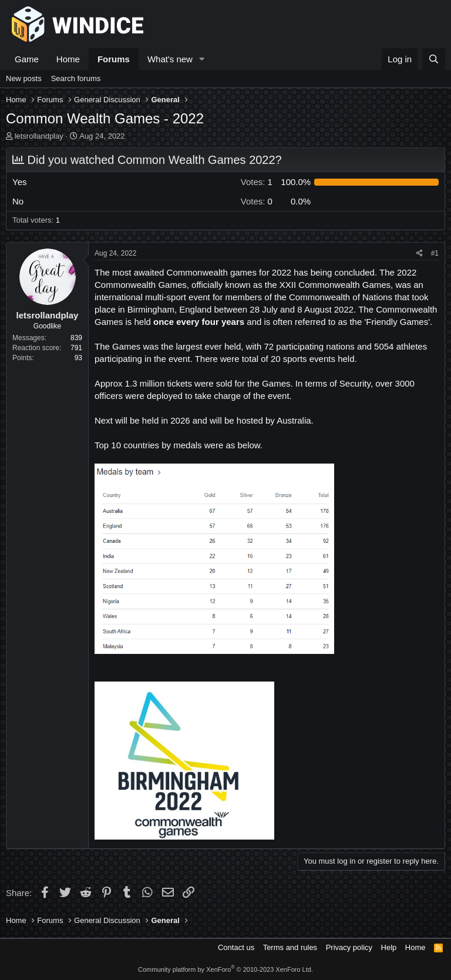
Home (68, 59)
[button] (202, 59)
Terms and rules (290, 947)
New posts (24, 78)
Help (389, 947)
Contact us (236, 947)
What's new (170, 59)
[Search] (434, 59)
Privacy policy (349, 947)
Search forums (76, 78)
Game (27, 59)
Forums (114, 59)
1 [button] (257, 182)
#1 (435, 253)
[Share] (420, 254)
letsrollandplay (39, 136)
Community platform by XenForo (225, 969)
